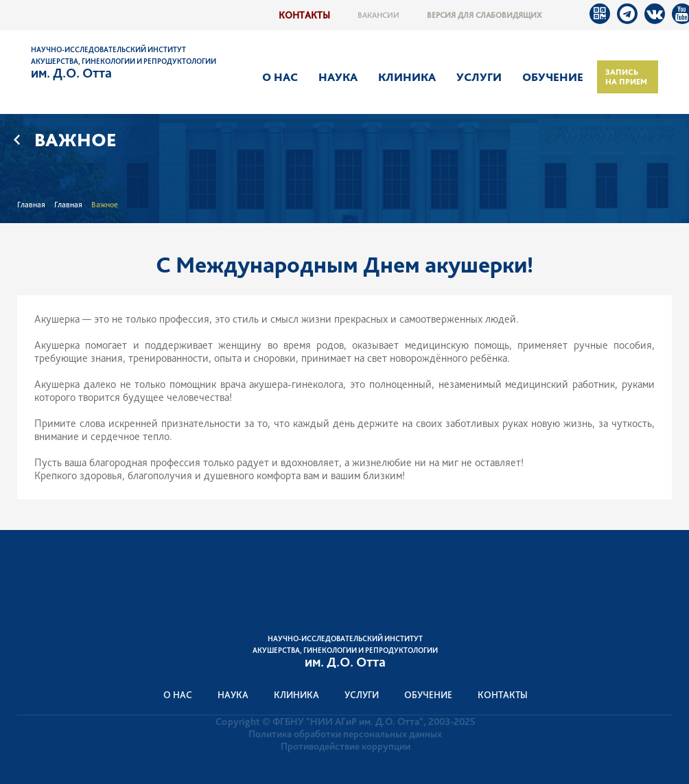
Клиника (407, 77)
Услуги (479, 77)
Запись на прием (626, 77)
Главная (31, 205)
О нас (280, 77)
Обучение (553, 77)
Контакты (304, 15)
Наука (338, 77)
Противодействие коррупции (346, 746)
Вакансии (378, 15)
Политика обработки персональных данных (345, 734)
